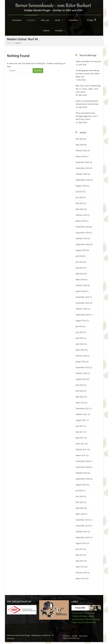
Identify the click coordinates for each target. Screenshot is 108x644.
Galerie (46, 30)
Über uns (45, 20)
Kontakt (59, 30)
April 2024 (80, 274)
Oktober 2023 (81, 309)
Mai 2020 (80, 502)
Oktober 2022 (81, 373)
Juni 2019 (80, 549)
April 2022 (80, 397)
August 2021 (81, 420)
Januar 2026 (81, 156)
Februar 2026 (81, 151)
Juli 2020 (79, 490)
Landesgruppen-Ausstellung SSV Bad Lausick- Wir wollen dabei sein (88, 74)
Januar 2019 (81, 578)
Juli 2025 (79, 192)
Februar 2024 (81, 285)
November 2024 (83, 233)
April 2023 (80, 344)
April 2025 (80, 209)
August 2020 (81, 485)
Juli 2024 (79, 256)
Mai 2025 (80, 203)
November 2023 (83, 303)
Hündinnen (74, 20)
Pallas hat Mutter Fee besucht (88, 61)
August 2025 (81, 186)
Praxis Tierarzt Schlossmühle (84, 622)
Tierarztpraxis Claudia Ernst (83, 613)
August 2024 (81, 250)
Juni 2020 (80, 496)
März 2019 (80, 567)
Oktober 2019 (81, 532)
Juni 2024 (80, 262)
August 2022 (81, 379)
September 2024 (83, 244)
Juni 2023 (80, 332)
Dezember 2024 (82, 227)
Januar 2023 (81, 362)
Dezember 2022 (82, 367)
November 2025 (83, 168)
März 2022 (80, 403)
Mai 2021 (80, 432)
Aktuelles (31, 20)
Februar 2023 (81, 356)
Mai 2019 (80, 555)
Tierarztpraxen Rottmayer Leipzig (86, 619)
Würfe (58, 20)
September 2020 (83, 479)
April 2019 (80, 561)
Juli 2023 (79, 326)
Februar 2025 (81, 215)
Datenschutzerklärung (71, 638)
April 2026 (80, 145)
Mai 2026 (80, 139)
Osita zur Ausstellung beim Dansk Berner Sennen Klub (87, 102)
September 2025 (83, 180)
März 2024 (80, 279)
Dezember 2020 (82, 461)
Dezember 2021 (82, 408)
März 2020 (80, 514)
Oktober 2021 (81, 414)
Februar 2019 (81, 573)
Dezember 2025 (82, 162)
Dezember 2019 (82, 520)
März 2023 (80, 350)
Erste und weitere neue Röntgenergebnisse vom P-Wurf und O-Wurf (87, 116)
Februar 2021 (81, 449)
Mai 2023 (80, 338)
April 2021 (80, 438)
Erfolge (90, 20)
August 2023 (81, 321)
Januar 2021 (81, 455)
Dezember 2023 (82, 297)
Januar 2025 (81, 221)
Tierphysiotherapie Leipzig (83, 616)
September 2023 (83, 315)
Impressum (83, 636)
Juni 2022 (80, 385)
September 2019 (83, 537)
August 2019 (81, 543)
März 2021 (80, 444)
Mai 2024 (80, 268)
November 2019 (83, 526)
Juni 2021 (80, 426)
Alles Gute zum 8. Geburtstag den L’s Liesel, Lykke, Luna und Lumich (88, 89)
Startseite (17, 20)
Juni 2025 (80, 197)
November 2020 (83, 467)
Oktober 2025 (81, 174)
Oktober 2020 (81, 473)
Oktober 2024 (81, 238)
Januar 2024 (81, 291)
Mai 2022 (80, 391)
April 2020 (80, 508)
